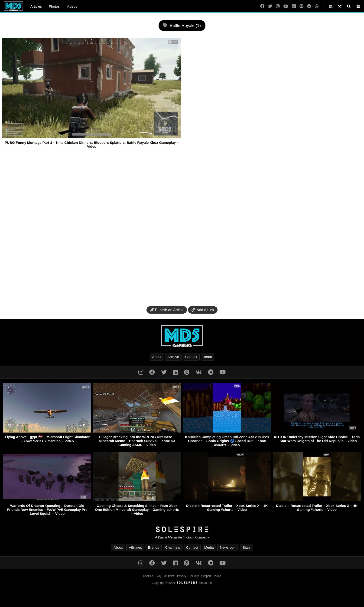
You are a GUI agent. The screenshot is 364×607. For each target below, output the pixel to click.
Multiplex (169, 576)
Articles (36, 6)
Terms (217, 576)
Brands (154, 547)
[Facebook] (262, 6)
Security (194, 576)
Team (208, 357)
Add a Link (203, 310)
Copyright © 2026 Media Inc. (182, 583)
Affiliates (135, 547)
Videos (72, 6)
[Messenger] (309, 6)
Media (209, 547)
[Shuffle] (340, 6)
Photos (54, 6)
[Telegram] (211, 372)
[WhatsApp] (317, 6)
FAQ (158, 576)
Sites (246, 547)
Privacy (182, 576)
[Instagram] (278, 6)
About (157, 357)
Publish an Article (167, 310)
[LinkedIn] (294, 6)
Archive (173, 357)
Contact (191, 357)
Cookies (148, 576)
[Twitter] (270, 6)
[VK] (199, 372)
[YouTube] (286, 6)
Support (206, 576)
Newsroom (228, 547)
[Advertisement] (182, 229)
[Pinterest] (301, 6)
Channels (173, 547)
